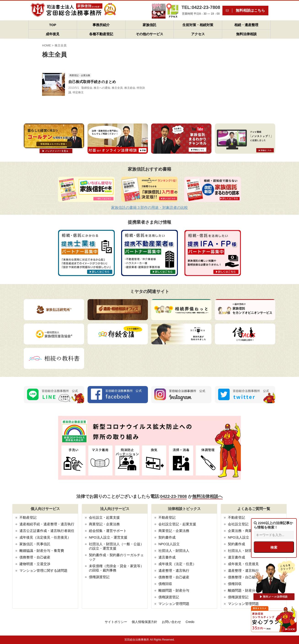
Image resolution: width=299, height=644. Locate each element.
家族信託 (149, 25)
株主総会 (130, 88)
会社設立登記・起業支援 (177, 524)
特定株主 (78, 92)
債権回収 (165, 584)
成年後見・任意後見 (243, 564)
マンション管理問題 (174, 604)
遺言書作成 (167, 557)
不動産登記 (28, 517)
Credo (190, 622)
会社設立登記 (238, 524)
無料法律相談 (246, 34)
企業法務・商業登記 (243, 531)
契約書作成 (167, 537)
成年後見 (53, 34)
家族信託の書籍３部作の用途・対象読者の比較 (149, 208)
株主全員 (117, 88)
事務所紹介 (101, 25)
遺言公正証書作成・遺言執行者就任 (47, 531)
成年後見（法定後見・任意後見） (45, 537)
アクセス (198, 34)
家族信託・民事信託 (35, 544)
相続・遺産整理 (246, 25)
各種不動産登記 (101, 34)
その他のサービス (149, 34)
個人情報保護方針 (144, 622)
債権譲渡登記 (99, 577)
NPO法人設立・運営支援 (108, 537)
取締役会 (87, 88)
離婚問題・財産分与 (174, 590)
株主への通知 (102, 88)
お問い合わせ (171, 622)
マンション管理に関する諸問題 (43, 570)
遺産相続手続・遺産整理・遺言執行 (47, 524)
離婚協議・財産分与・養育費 (42, 551)
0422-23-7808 (174, 496)
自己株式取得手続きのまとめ (92, 82)
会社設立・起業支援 (104, 517)
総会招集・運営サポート (108, 531)
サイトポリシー (116, 622)
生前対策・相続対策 (198, 25)
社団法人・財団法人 (174, 551)
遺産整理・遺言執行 (174, 570)
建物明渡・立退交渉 (35, 564)
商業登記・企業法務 (104, 524)
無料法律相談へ (207, 496)
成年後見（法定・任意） (177, 564)
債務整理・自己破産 (35, 557)
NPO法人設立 (169, 544)
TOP (53, 25)
